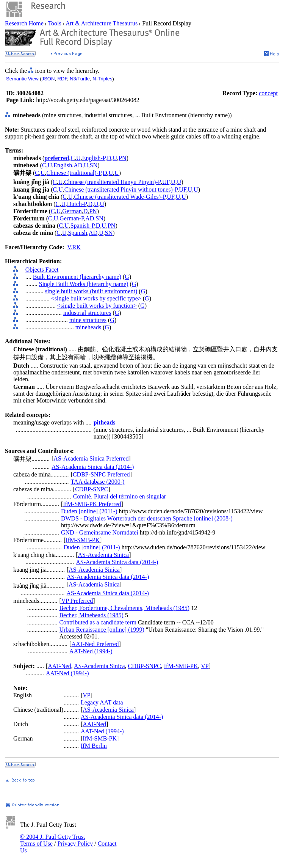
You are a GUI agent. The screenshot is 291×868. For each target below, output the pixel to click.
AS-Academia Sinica (104, 555)
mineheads (88, 327)
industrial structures (87, 313)
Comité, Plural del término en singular (120, 496)
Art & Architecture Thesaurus (102, 23)
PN (122, 158)
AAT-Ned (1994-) (91, 651)
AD (78, 165)
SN (94, 165)
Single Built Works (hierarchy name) (84, 284)
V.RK (74, 247)
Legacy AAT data (102, 702)
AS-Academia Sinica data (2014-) (93, 467)
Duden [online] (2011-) (89, 511)
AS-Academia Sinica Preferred (91, 458)
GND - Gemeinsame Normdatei (100, 532)
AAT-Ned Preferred (95, 644)
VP (205, 666)
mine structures (88, 320)
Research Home (25, 23)
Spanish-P (82, 226)
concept (268, 93)
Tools (55, 23)
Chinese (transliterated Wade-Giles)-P (120, 197)
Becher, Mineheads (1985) (91, 615)
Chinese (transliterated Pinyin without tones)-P (121, 189)
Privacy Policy (75, 844)
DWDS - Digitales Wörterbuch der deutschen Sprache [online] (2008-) (147, 518)
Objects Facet (42, 270)
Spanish (77, 233)
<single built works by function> (97, 306)
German (72, 211)
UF (166, 182)
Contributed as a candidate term (98, 622)
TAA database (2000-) (98, 482)
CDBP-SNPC (92, 489)
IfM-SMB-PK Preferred (92, 504)
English (63, 165)
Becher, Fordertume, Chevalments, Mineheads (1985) (124, 608)
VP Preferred (77, 601)
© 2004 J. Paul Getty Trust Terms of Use (52, 840)
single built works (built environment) (91, 291)
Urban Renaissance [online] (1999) (102, 630)
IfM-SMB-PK (83, 540)
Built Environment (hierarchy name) (77, 277)
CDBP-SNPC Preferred (101, 474)
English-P (94, 158)
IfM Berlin (94, 746)
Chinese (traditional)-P (74, 173)
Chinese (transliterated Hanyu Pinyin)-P (112, 182)
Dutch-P (77, 204)
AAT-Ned (59, 666)
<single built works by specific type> (96, 298)
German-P (72, 218)
